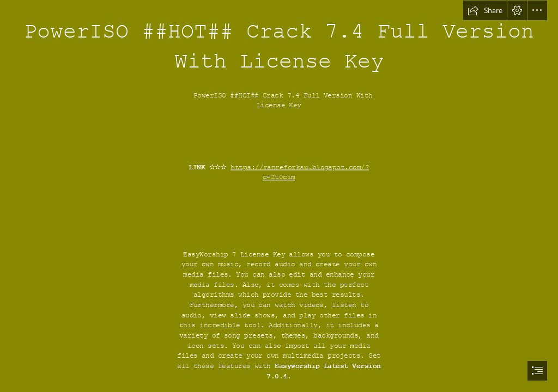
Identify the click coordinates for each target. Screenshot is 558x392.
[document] (279, 196)
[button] (485, 10)
